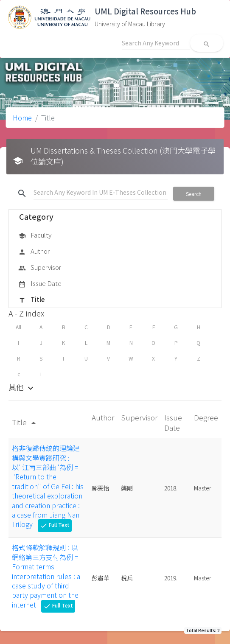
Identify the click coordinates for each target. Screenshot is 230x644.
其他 (22, 387)
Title (31, 300)
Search (194, 194)
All (18, 327)
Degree (206, 417)
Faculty (35, 235)
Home (22, 118)
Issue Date (40, 284)
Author (34, 252)
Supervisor (40, 268)
